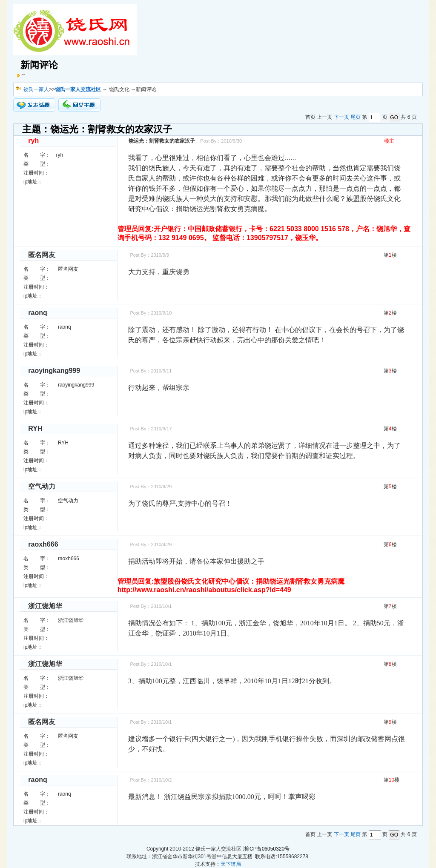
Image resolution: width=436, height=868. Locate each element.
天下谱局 (231, 864)
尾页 (356, 117)
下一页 (341, 117)
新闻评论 (39, 65)
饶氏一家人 (36, 89)
